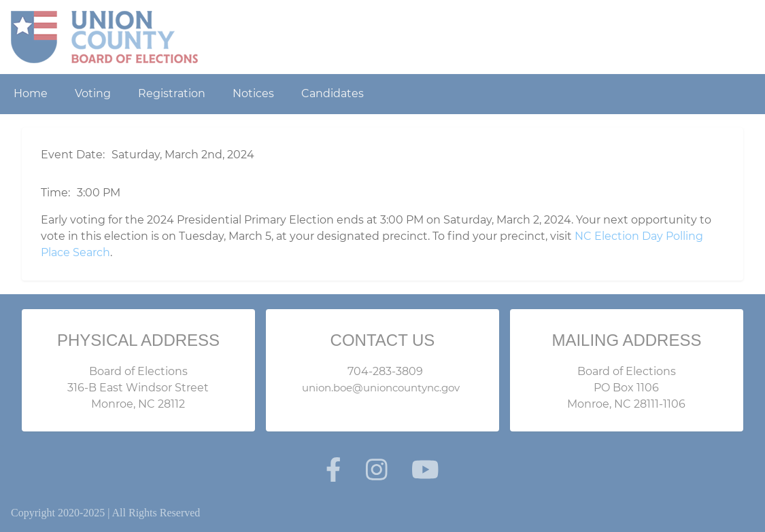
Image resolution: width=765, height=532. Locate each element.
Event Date (72, 155)
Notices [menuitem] (253, 93)
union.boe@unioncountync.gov (381, 388)
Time (54, 193)
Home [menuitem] (31, 93)
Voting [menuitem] (93, 93)
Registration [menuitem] (172, 93)
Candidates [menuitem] (333, 93)
